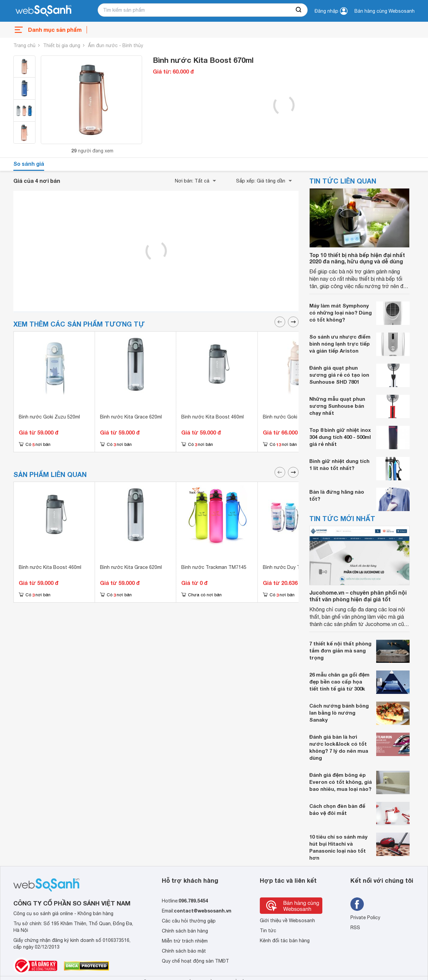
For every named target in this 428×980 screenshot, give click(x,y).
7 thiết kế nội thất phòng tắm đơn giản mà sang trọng (340, 650)
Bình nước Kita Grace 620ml (131, 417)
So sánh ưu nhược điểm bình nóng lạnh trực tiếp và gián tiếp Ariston (340, 344)
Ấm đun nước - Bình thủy (116, 45)
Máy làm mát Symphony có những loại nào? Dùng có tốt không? (341, 313)
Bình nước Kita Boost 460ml (212, 417)
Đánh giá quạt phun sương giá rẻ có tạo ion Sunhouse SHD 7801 (339, 375)
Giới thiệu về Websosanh (287, 921)
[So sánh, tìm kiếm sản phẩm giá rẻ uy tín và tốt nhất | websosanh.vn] (43, 11)
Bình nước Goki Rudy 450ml (293, 417)
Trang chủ (24, 45)
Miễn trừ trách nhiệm (185, 941)
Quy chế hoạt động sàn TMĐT (195, 961)
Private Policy (365, 917)
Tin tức (268, 931)
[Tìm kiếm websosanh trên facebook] (357, 904)
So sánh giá (29, 164)
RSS (355, 928)
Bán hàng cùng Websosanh (385, 11)
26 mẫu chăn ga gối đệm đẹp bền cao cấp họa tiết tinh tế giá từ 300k (339, 682)
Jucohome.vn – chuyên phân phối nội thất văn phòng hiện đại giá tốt (358, 596)
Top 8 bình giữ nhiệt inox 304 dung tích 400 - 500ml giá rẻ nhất (340, 437)
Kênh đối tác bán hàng (285, 941)
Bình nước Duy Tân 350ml (291, 567)
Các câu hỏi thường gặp (189, 921)
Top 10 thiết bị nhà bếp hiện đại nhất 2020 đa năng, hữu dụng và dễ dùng (357, 258)
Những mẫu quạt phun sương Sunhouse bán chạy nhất (337, 406)
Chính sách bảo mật (184, 951)
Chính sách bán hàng (185, 931)
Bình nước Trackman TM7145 (214, 567)
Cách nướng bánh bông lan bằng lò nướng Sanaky (339, 713)
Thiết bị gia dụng (62, 45)
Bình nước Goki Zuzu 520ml (49, 417)
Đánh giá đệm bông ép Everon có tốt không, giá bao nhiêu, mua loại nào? (341, 782)
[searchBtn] (299, 10)
